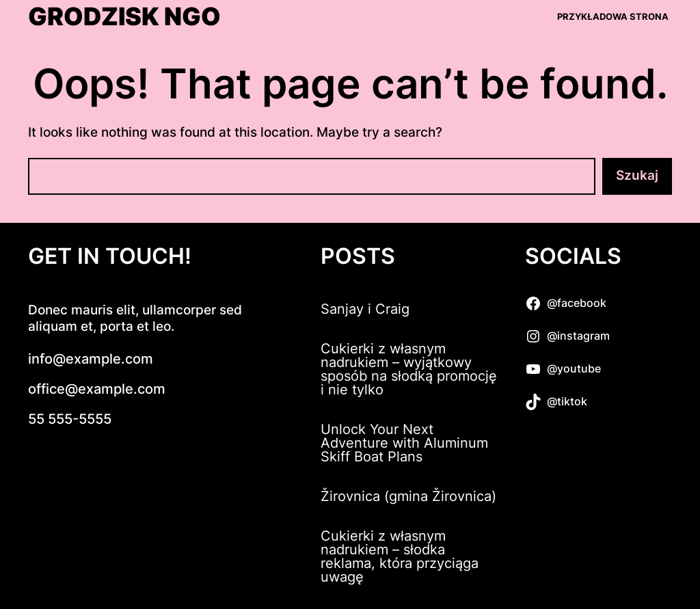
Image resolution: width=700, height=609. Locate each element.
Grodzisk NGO (124, 17)
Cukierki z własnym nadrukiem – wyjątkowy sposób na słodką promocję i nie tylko (409, 369)
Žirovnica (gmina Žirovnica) (408, 496)
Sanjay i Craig (365, 309)
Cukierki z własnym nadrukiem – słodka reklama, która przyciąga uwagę (400, 556)
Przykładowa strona (613, 16)
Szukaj (637, 175)
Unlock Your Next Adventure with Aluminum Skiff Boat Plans (404, 443)
